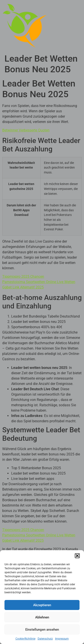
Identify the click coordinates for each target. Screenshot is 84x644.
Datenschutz (45, 639)
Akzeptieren (42, 605)
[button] (77, 556)
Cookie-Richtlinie (25, 639)
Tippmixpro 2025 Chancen (23, 277)
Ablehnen (42, 617)
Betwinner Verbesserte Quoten (26, 130)
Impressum (62, 639)
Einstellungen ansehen (42, 630)
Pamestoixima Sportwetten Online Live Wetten (39, 282)
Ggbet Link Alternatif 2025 (23, 287)
